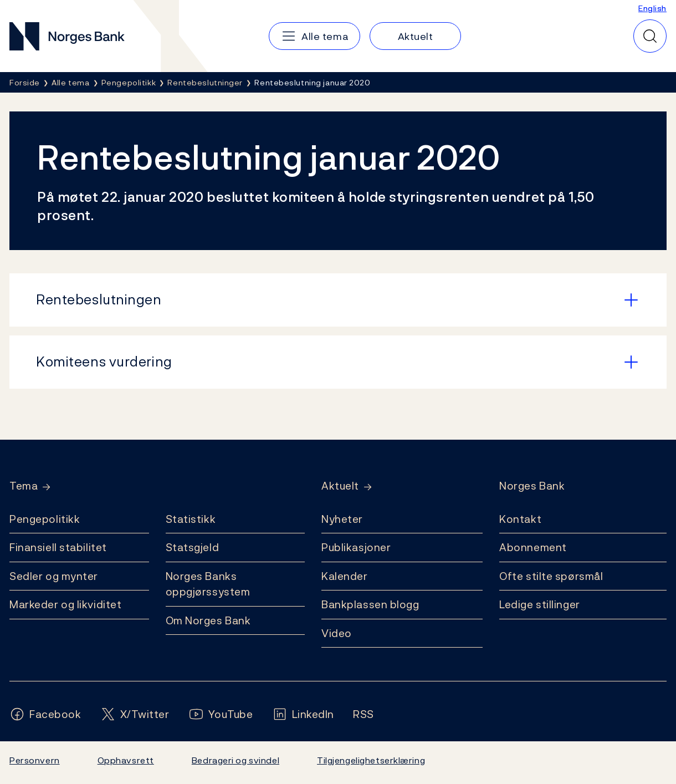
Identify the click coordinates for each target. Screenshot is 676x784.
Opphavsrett (126, 760)
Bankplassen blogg (370, 604)
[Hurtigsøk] (650, 36)
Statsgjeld (193, 547)
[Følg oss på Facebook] (45, 714)
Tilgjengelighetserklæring (371, 760)
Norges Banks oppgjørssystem (208, 584)
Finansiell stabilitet (58, 547)
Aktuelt (340, 486)
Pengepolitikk (45, 519)
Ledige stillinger (540, 604)
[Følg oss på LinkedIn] (303, 714)
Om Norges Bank (208, 620)
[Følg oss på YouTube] (221, 714)
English (652, 8)
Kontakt (520, 519)
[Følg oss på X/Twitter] (135, 714)
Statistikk (191, 519)
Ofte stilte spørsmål (551, 576)
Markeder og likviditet (65, 604)
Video (337, 633)
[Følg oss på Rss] (363, 714)
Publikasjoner (356, 547)
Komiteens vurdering (104, 362)
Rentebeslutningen (99, 299)
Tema (24, 486)
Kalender (345, 576)
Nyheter (342, 519)
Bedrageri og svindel (235, 760)
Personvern (35, 760)
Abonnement (533, 547)
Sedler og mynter (54, 576)
